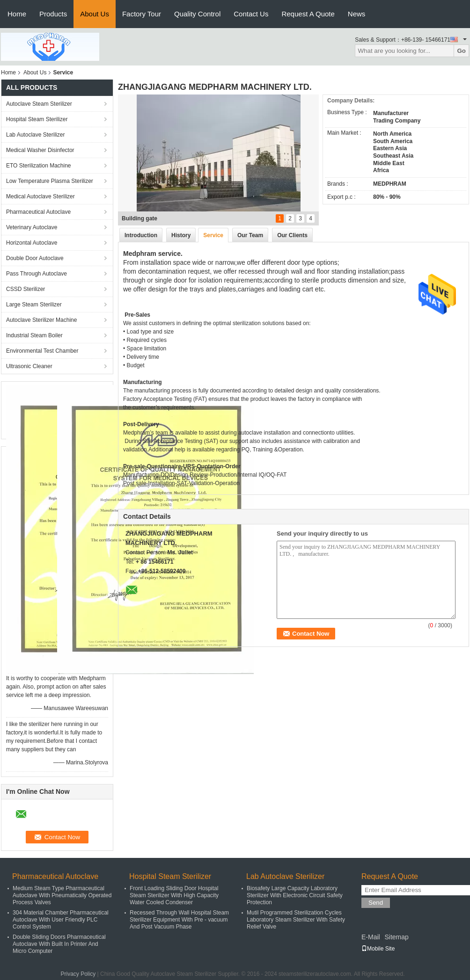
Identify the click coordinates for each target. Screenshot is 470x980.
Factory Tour (142, 14)
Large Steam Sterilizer (34, 305)
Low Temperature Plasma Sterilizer (50, 181)
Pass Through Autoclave (37, 274)
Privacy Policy (78, 974)
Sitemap (396, 937)
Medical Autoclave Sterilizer (40, 196)
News (357, 14)
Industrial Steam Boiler (34, 335)
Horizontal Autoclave (32, 243)
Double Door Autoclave (35, 258)
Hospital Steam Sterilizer (37, 119)
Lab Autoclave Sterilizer (35, 135)
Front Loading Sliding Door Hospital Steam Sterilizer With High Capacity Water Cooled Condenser (174, 895)
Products (53, 14)
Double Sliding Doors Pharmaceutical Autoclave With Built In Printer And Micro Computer (59, 944)
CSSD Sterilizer (26, 289)
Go (461, 51)
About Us (95, 14)
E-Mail (371, 937)
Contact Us (251, 14)
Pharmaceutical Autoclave (38, 212)
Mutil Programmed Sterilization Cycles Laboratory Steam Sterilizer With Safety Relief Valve (296, 920)
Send (376, 903)
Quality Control (197, 14)
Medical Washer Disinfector (40, 150)
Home (17, 14)
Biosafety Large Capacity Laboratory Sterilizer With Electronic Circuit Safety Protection (295, 895)
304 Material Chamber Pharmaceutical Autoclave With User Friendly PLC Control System (61, 920)
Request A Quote (308, 14)
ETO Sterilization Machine (39, 166)
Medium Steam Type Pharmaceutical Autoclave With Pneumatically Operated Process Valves (62, 895)
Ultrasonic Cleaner (29, 366)
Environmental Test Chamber (42, 351)
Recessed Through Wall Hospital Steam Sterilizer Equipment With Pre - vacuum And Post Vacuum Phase (179, 920)
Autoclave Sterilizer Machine (41, 320)
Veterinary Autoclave (32, 227)
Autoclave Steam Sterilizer (39, 104)
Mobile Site (378, 949)
